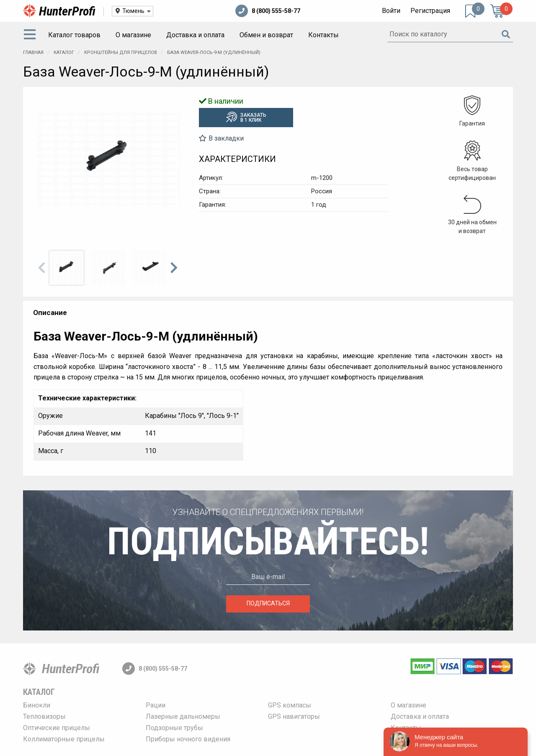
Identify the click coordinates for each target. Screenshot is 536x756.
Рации (156, 705)
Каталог (39, 692)
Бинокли (37, 705)
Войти (391, 11)
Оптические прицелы (57, 728)
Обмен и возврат (266, 35)
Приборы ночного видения (188, 739)
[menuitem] (31, 35)
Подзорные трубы (174, 728)
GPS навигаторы (294, 716)
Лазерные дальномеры (183, 716)
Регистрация (430, 11)
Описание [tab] (50, 313)
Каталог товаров (74, 35)
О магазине (133, 35)
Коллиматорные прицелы (64, 739)
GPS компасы (290, 705)
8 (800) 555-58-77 (268, 11)
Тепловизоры (44, 716)
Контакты (323, 35)
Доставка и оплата (195, 35)
